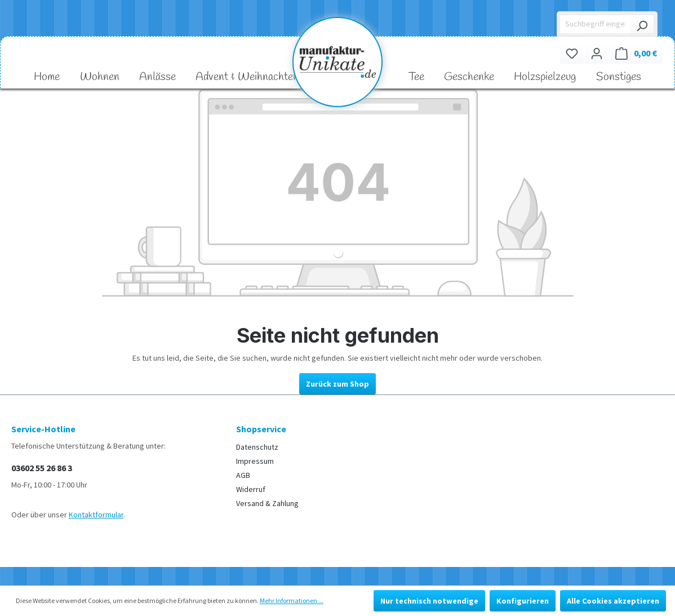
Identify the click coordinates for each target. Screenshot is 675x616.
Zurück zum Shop (337, 384)
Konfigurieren (523, 601)
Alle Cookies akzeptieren (613, 601)
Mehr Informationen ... (292, 601)
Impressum (255, 461)
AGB (243, 475)
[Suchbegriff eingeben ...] (595, 24)
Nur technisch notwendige (429, 601)
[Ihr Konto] (597, 53)
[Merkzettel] (572, 53)
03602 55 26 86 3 (42, 468)
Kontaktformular (96, 515)
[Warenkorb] (636, 53)
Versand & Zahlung (267, 503)
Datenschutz (257, 447)
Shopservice (261, 429)
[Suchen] (642, 24)
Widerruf (251, 489)
